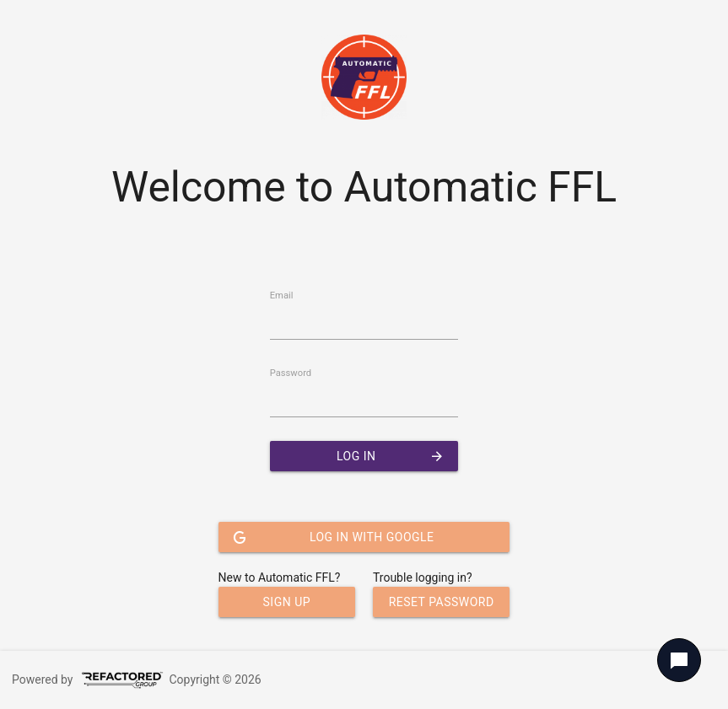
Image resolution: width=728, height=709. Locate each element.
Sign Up (287, 602)
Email (282, 295)
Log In (391, 456)
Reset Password (442, 602)
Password (291, 373)
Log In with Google (333, 537)
